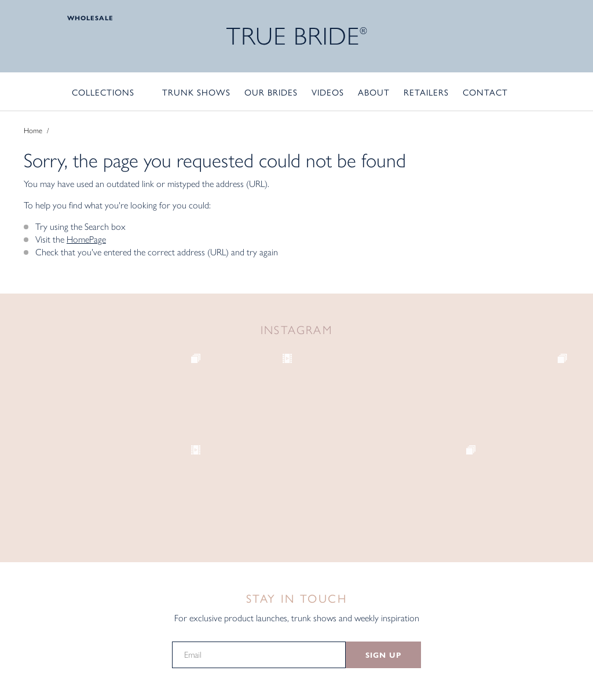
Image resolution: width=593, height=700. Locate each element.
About (374, 92)
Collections (103, 92)
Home (33, 131)
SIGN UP (383, 655)
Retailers (426, 92)
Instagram (297, 330)
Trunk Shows (196, 92)
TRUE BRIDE (297, 36)
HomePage (86, 239)
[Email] (259, 655)
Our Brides (271, 92)
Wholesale (90, 18)
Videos (328, 92)
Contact (485, 92)
